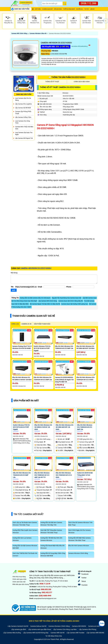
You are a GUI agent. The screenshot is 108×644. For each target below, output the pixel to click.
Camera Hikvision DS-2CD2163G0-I (60, 33)
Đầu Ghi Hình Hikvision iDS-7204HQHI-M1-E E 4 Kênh (64, 475)
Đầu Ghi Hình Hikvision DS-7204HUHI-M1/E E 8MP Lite (22, 475)
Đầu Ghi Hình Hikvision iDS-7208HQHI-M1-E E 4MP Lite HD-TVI (42, 475)
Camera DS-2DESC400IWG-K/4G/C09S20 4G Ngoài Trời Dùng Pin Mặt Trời (64, 380)
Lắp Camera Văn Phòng (88, 629)
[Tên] (26, 287)
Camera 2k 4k (26, 324)
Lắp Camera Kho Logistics (24, 104)
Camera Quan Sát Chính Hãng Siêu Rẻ (71, 301)
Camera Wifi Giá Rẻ (57, 633)
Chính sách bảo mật (19, 582)
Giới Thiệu (38, 9)
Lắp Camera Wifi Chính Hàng (48, 301)
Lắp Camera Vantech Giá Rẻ (18, 626)
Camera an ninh (94, 626)
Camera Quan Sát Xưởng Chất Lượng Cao (75, 304)
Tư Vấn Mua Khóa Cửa (54, 636)
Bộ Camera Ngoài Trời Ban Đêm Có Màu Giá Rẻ (45, 304)
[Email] (54, 287)
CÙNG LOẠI (15, 324)
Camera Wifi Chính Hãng (19, 33)
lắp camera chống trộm (23, 117)
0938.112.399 (88, 3)
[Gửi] (14, 290)
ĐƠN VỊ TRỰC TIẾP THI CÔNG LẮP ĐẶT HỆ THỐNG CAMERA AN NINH (54, 621)
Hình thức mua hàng (19, 577)
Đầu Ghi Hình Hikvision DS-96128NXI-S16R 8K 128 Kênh (43, 427)
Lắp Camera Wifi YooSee (75, 633)
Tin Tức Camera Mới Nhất (28, 514)
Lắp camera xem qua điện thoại (40, 629)
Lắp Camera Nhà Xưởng (12, 633)
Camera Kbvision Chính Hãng (59, 626)
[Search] (52, 4)
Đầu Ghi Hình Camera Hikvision (79, 546)
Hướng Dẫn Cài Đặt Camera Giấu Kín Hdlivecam (35, 298)
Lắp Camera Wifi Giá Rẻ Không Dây (36, 633)
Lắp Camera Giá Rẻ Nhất (23, 108)
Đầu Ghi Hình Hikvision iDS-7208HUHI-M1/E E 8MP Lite (85, 427)
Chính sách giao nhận (19, 579)
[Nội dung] (54, 279)
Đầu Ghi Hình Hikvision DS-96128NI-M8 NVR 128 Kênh (65, 427)
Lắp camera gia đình (19, 629)
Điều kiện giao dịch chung (21, 584)
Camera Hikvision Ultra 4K (38, 33)
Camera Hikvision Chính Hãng (78, 553)
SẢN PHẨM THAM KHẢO (42, 324)
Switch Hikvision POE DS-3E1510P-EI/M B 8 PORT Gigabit (42, 348)
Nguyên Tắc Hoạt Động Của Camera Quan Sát (67, 298)
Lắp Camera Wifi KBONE (95, 633)
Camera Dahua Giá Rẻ (38, 626)
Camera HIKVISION (79, 626)
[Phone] (83, 287)
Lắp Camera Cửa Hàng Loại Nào (65, 629)
